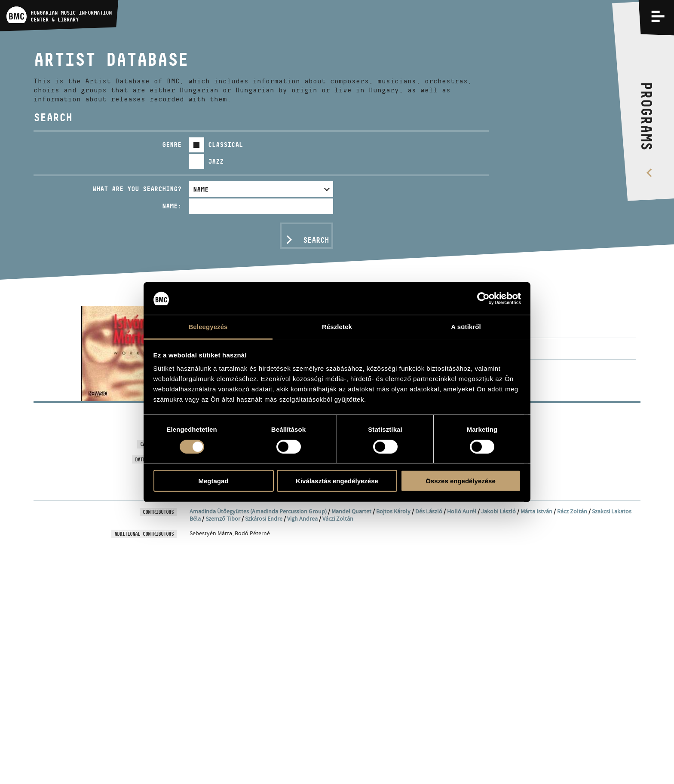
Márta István (536, 511)
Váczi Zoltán (338, 519)
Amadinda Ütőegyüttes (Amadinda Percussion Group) (258, 511)
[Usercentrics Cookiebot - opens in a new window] (483, 299)
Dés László (429, 511)
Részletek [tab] (337, 327)
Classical (225, 145)
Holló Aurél (462, 511)
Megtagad (213, 481)
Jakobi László (498, 511)
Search (316, 240)
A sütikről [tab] (466, 327)
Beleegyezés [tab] (208, 327)
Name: (172, 206)
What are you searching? (137, 189)
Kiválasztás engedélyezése (337, 481)
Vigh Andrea (302, 519)
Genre (172, 145)
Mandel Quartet (351, 511)
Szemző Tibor (223, 519)
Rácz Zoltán (572, 511)
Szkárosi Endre (264, 519)
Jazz (216, 161)
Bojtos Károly (393, 511)
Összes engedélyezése (461, 481)
